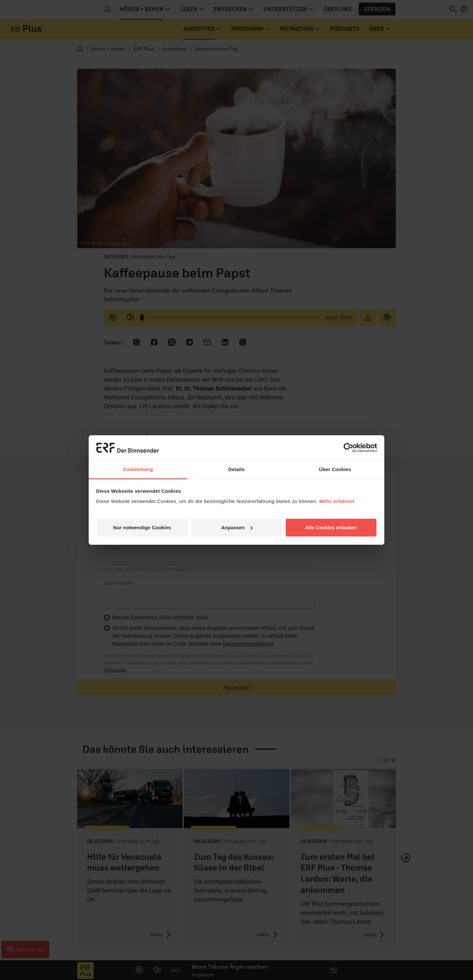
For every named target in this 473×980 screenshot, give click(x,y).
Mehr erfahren (337, 501)
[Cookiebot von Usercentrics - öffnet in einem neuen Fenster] (348, 448)
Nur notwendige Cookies (142, 527)
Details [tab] (236, 469)
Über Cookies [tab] (335, 469)
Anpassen (237, 527)
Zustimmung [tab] (138, 469)
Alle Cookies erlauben (331, 527)
